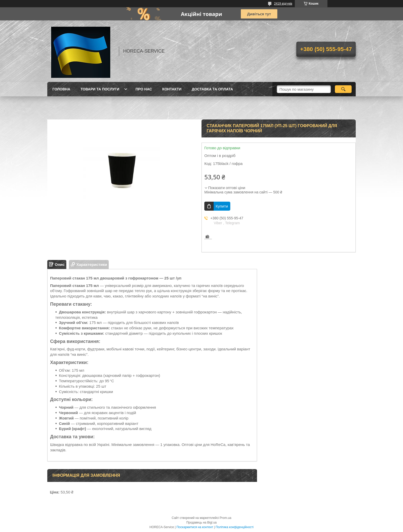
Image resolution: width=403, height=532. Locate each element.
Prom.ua (226, 518)
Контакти (172, 89)
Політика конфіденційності (235, 527)
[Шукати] (343, 89)
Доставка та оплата (212, 89)
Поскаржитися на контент (195, 527)
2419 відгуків (283, 4)
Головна (61, 89)
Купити (222, 206)
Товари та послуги (100, 89)
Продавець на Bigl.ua (201, 522)
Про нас (144, 89)
